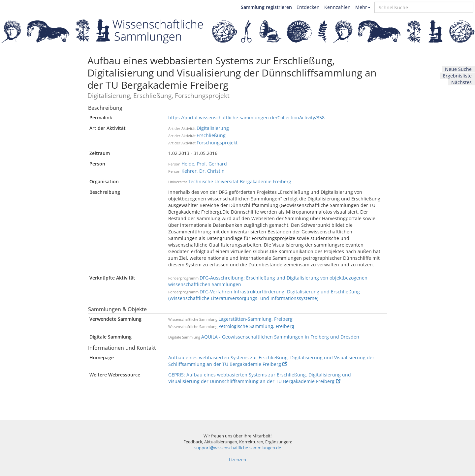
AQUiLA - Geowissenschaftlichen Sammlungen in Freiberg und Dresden (280, 337)
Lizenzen (237, 460)
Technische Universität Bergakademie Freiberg (240, 181)
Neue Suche (458, 69)
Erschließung (211, 135)
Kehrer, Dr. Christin (203, 171)
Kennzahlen (337, 7)
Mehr (363, 7)
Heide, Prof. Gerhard (204, 164)
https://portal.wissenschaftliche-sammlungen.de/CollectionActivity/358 (246, 118)
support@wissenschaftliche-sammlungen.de (238, 448)
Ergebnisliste (457, 76)
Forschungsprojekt (217, 143)
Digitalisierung (213, 128)
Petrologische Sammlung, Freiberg (256, 326)
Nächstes (461, 82)
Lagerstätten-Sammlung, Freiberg (255, 319)
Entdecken (308, 7)
